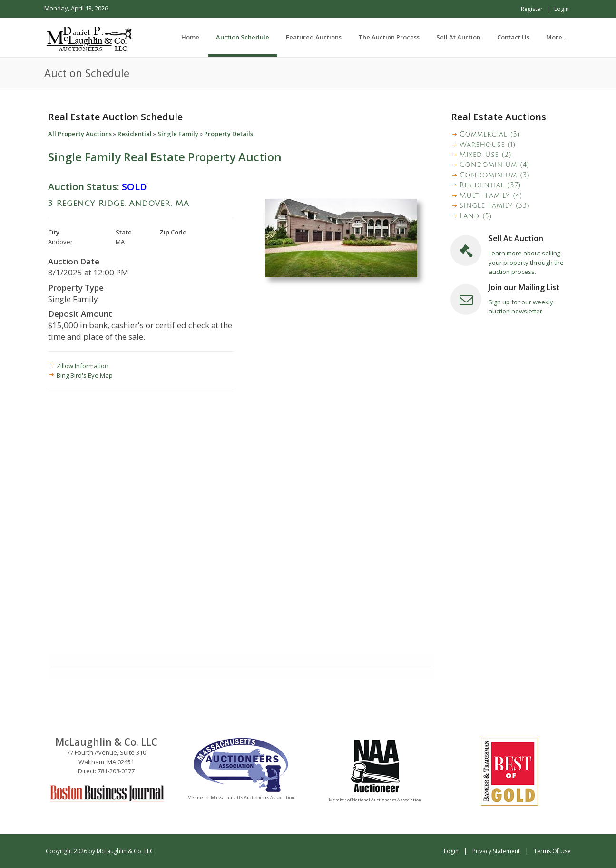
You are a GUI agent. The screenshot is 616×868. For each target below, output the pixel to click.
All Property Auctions (80, 134)
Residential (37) (490, 185)
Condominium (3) (495, 175)
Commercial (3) (490, 134)
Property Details (229, 134)
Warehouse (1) (488, 145)
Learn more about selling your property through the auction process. (526, 262)
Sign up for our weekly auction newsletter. (521, 307)
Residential (135, 134)
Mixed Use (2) (486, 155)
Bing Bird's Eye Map (85, 375)
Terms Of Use (552, 851)
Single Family (178, 134)
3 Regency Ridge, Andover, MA (119, 203)
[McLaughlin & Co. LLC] (90, 37)
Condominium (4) (494, 165)
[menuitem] (243, 37)
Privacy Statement (496, 851)
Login (562, 9)
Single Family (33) (495, 206)
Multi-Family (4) (491, 196)
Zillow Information (83, 366)
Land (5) (476, 216)
